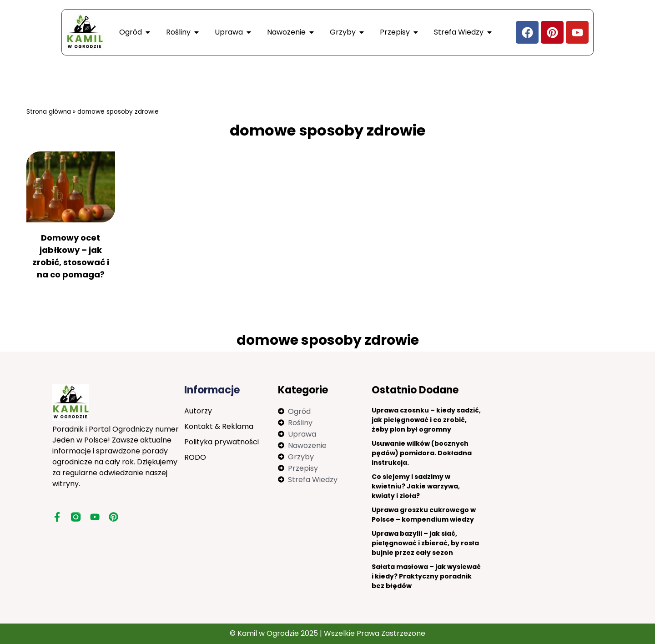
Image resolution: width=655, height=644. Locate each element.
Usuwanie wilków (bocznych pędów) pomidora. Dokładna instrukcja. (422, 453)
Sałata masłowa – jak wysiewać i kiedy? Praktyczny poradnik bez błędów (426, 576)
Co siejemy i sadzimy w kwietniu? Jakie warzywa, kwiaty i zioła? (416, 486)
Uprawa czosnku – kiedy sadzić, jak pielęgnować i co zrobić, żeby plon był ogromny (426, 420)
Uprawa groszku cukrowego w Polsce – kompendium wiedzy (424, 515)
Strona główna (49, 112)
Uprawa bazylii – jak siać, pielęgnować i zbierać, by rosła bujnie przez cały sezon (425, 543)
